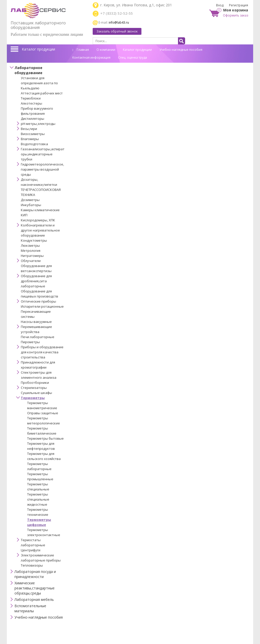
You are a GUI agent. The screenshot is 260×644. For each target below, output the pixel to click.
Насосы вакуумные (36, 322)
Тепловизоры (32, 565)
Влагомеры (30, 139)
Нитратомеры (32, 256)
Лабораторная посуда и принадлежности (35, 574)
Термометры (33, 398)
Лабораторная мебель (34, 599)
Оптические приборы (38, 301)
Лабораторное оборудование (28, 70)
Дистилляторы (32, 119)
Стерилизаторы (34, 388)
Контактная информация (91, 57)
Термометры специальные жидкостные (38, 499)
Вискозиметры (33, 134)
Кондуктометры (34, 240)
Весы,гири (29, 129)
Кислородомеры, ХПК (38, 220)
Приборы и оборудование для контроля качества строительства (42, 352)
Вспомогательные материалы (30, 608)
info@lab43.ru (119, 22)
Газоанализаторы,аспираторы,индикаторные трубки (43, 154)
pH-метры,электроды (38, 124)
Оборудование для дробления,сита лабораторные (36, 281)
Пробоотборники (35, 383)
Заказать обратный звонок (117, 31)
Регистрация (239, 5)
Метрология (31, 251)
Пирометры (30, 342)
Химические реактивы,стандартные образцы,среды (35, 588)
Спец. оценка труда (133, 57)
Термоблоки (31, 98)
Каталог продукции (38, 49)
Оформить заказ (235, 15)
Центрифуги (31, 550)
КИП (24, 215)
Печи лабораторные (38, 337)
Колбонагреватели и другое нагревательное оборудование (40, 230)
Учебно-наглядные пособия (181, 50)
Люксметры (30, 245)
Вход (220, 5)
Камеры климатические (40, 210)
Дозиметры (30, 200)
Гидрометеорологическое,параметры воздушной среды (42, 169)
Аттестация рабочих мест (42, 93)
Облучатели (31, 261)
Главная (81, 50)
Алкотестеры (31, 103)
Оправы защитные (43, 413)
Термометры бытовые (45, 438)
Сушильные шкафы (36, 393)
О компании (106, 50)
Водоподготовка (34, 144)
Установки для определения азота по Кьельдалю (39, 83)
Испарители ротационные (42, 306)
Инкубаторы (31, 205)
